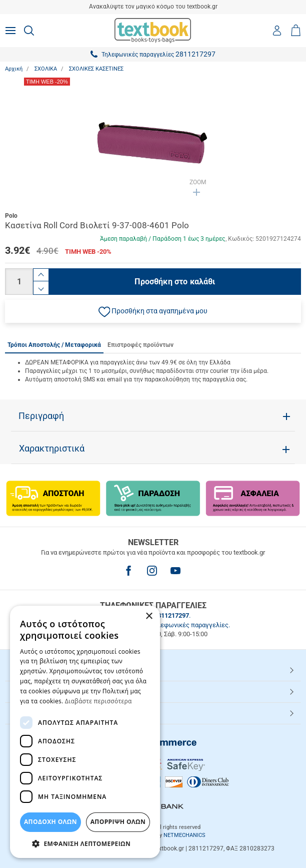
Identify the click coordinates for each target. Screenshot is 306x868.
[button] (153, 311)
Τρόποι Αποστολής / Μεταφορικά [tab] (54, 345)
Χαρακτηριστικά (52, 449)
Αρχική (14, 69)
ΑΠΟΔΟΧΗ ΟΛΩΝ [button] (50, 822)
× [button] (149, 616)
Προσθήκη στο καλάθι (175, 282)
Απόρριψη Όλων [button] (118, 822)
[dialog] (85, 732)
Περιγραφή (41, 416)
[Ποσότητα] (19, 282)
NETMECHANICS (184, 835)
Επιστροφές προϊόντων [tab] (140, 345)
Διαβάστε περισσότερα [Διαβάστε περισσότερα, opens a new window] (98, 701)
